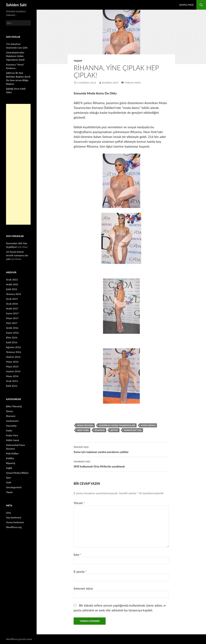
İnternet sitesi (83, 588)
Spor (8, 478)
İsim (78, 555)
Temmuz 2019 (14, 294)
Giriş (8, 513)
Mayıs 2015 (12, 366)
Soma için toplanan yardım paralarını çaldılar (121, 449)
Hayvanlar (11, 426)
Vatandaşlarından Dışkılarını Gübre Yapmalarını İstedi (15, 56)
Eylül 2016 (12, 342)
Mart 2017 (12, 323)
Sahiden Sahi (16, 5)
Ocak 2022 (12, 280)
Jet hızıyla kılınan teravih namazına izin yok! (17, 255)
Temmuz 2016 (14, 352)
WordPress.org (14, 527)
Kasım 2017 (12, 313)
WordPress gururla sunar (19, 639)
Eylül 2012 (12, 386)
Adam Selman (85, 425)
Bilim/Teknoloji (14, 406)
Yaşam (78, 61)
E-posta (80, 571)
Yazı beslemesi (14, 517)
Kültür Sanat (13, 440)
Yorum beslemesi (15, 522)
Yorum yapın (133, 83)
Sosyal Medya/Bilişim (17, 473)
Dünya (9, 411)
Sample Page (186, 5)
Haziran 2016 (13, 357)
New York (83, 430)
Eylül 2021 (12, 289)
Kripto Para (12, 435)
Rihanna (100, 430)
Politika (10, 458)
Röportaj (11, 463)
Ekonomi (11, 416)
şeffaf (114, 430)
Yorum (79, 503)
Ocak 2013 (12, 381)
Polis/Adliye (12, 453)
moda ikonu (148, 425)
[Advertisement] (18, 164)
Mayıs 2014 (12, 376)
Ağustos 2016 (13, 347)
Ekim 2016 (12, 338)
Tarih (9, 482)
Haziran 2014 (13, 371)
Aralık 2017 (12, 309)
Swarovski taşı (133, 430)
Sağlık (9, 468)
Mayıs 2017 (12, 318)
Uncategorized (14, 487)
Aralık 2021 (12, 284)
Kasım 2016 (12, 333)
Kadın (9, 431)
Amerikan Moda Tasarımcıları (117, 425)
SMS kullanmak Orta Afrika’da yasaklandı (121, 464)
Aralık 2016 (12, 328)
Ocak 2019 (12, 299)
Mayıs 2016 (12, 362)
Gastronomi (12, 421)
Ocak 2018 (12, 304)
